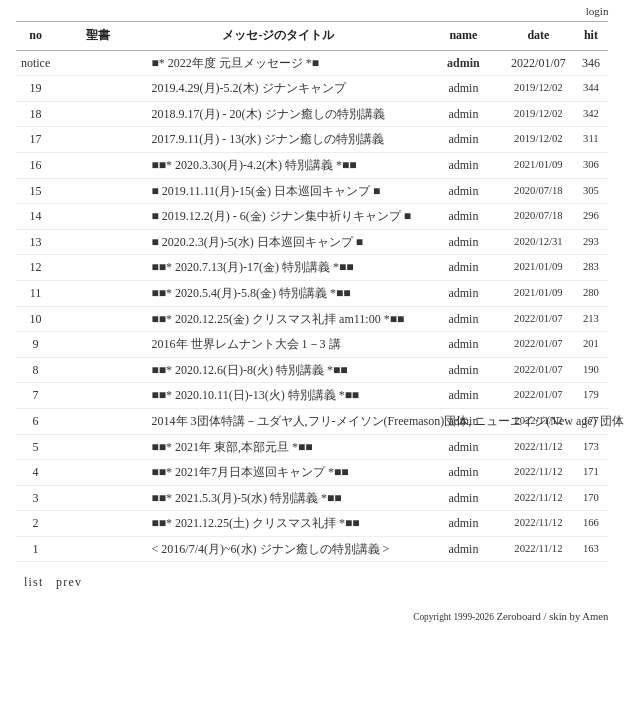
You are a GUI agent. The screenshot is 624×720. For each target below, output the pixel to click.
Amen (595, 616)
